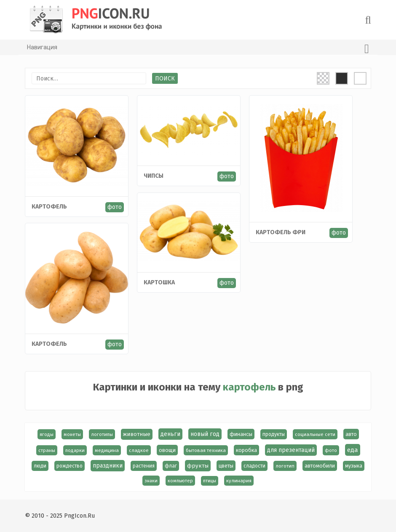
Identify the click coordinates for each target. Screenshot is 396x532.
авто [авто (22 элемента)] (351, 434)
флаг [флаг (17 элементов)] (171, 466)
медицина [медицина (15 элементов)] (107, 450)
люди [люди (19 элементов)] (40, 466)
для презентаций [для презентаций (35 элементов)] (291, 450)
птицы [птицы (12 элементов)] (210, 481)
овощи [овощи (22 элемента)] (167, 450)
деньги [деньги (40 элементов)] (170, 434)
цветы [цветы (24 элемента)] (226, 466)
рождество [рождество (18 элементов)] (70, 466)
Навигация (198, 49)
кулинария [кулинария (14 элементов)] (239, 481)
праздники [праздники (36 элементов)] (108, 466)
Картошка (160, 282)
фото (115, 207)
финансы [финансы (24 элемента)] (241, 434)
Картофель (50, 206)
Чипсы (154, 176)
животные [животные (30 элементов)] (137, 434)
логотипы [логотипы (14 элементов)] (102, 434)
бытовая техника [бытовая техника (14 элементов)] (206, 450)
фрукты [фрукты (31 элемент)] (198, 466)
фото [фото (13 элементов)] (331, 450)
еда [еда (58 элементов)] (353, 450)
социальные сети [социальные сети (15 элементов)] (315, 434)
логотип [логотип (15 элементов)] (285, 466)
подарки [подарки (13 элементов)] (75, 450)
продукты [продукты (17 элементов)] (274, 434)
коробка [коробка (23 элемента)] (246, 450)
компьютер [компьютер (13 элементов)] (180, 481)
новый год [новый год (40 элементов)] (205, 434)
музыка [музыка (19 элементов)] (354, 466)
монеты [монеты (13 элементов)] (72, 434)
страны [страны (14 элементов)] (47, 450)
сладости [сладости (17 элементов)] (254, 466)
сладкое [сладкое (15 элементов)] (139, 450)
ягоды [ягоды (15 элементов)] (47, 434)
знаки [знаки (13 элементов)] (151, 481)
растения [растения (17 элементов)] (144, 466)
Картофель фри (281, 232)
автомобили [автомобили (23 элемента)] (320, 466)
